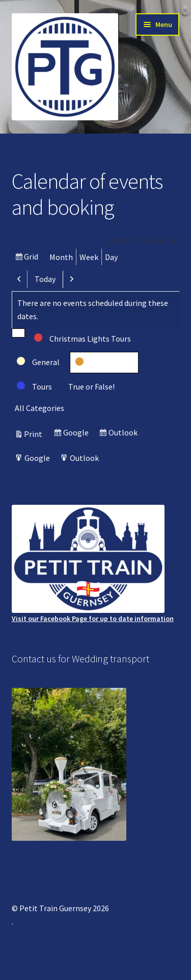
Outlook (124, 434)
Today (45, 279)
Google (77, 434)
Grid (32, 258)
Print (35, 434)
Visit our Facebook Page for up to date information (93, 564)
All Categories (39, 408)
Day (111, 257)
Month (61, 257)
